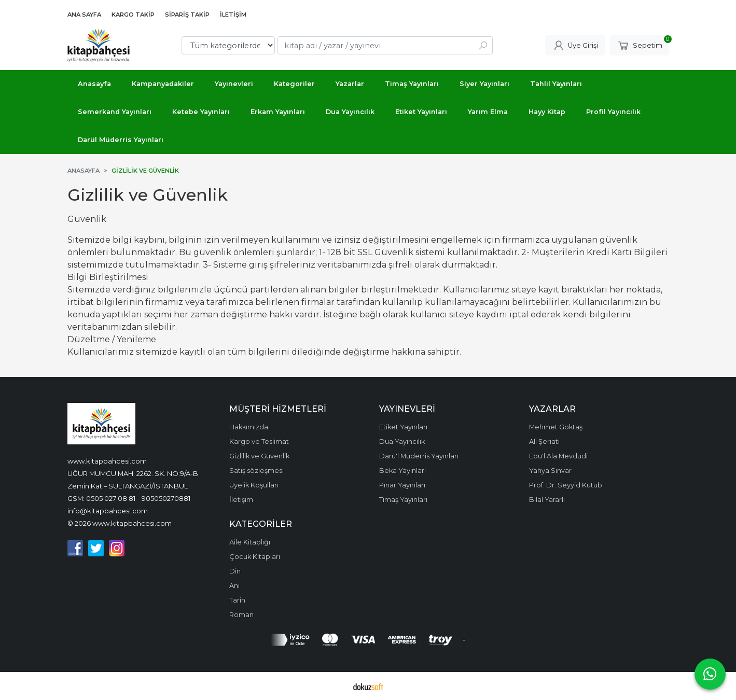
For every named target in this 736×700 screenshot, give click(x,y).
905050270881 (166, 498)
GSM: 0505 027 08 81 (101, 498)
